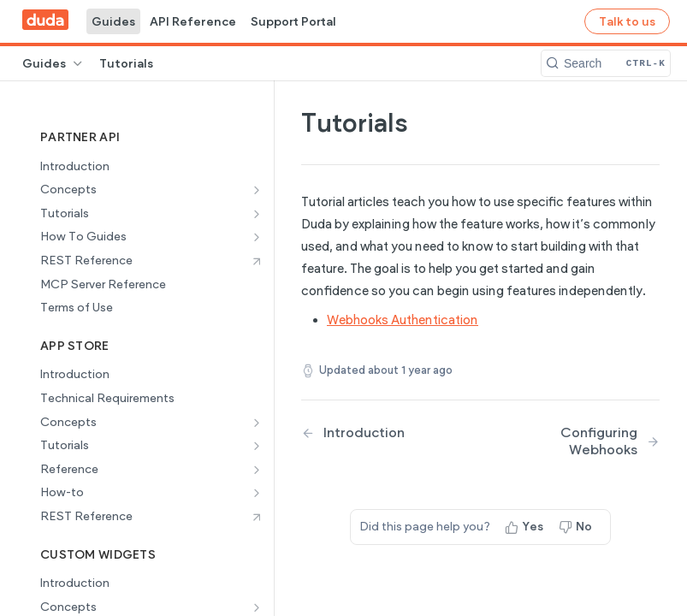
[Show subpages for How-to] (257, 493)
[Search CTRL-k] (606, 63)
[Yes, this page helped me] (526, 527)
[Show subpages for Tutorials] (257, 214)
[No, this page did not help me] (577, 527)
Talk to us (627, 22)
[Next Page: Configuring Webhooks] (583, 441)
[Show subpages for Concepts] (257, 190)
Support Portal (293, 22)
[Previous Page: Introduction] (378, 432)
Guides (113, 22)
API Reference (193, 22)
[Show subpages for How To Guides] (257, 237)
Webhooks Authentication (403, 320)
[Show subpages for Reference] (257, 470)
